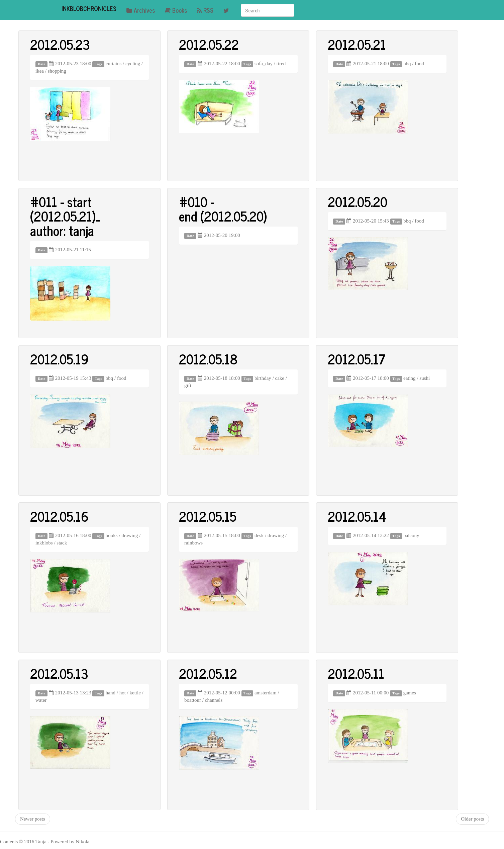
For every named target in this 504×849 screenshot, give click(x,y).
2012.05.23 (60, 44)
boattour (193, 700)
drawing (130, 535)
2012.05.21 (357, 44)
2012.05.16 (59, 516)
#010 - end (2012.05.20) (223, 209)
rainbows (193, 543)
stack (62, 543)
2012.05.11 (356, 673)
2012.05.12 (208, 673)
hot (123, 693)
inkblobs (44, 543)
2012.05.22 (209, 44)
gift (188, 386)
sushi (425, 378)
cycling (133, 64)
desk (259, 535)
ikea (40, 71)
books (112, 535)
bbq (407, 64)
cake (280, 378)
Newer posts (33, 819)
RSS (205, 10)
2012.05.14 (357, 516)
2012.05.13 (59, 673)
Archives (141, 10)
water (41, 700)
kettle (135, 693)
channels (214, 700)
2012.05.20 (358, 201)
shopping (57, 71)
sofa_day (264, 64)
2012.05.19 (59, 359)
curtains (114, 64)
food (419, 64)
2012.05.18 (208, 359)
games (409, 693)
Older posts (472, 819)
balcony (411, 535)
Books (176, 10)
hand (111, 693)
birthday (263, 378)
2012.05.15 (208, 516)
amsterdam (266, 693)
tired (281, 64)
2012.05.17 (357, 359)
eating (410, 378)
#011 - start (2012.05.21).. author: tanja (65, 216)
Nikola (82, 842)
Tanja (41, 842)
